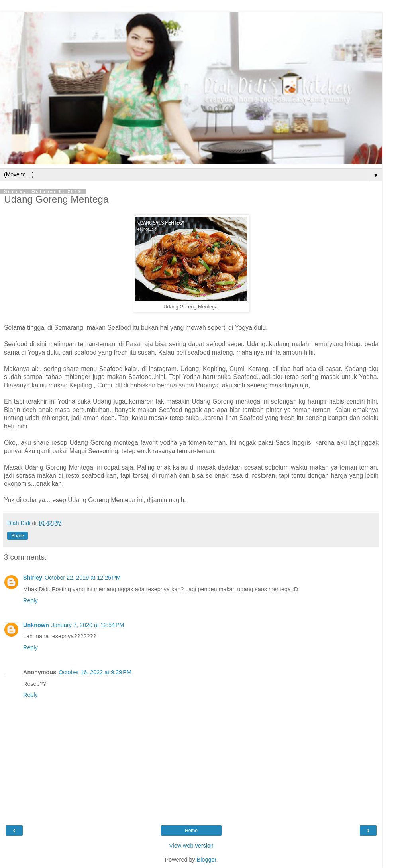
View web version (191, 846)
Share (18, 536)
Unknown (36, 625)
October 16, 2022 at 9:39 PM (95, 672)
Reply (30, 600)
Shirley (33, 578)
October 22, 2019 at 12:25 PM (83, 578)
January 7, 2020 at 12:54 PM (88, 625)
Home (191, 831)
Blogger (207, 860)
